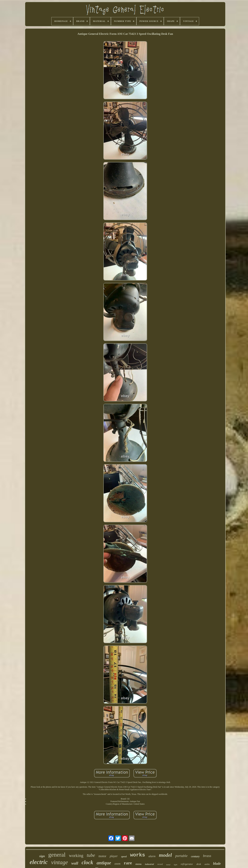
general (57, 855)
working (76, 856)
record (160, 864)
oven (117, 864)
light (175, 865)
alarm (152, 856)
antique (104, 863)
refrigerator (187, 864)
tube (91, 855)
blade (217, 864)
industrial (149, 864)
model (165, 855)
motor (102, 856)
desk (199, 864)
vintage (60, 862)
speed (124, 857)
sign (42, 856)
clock (87, 862)
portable (181, 856)
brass (207, 856)
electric (39, 862)
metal (168, 865)
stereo (138, 864)
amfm (207, 864)
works (138, 855)
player (114, 856)
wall (75, 863)
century (195, 856)
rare (128, 863)
